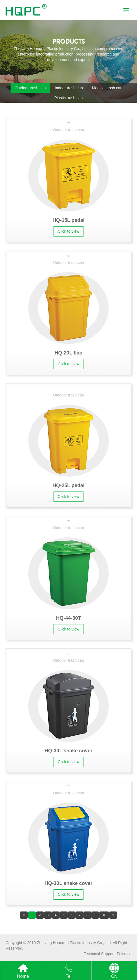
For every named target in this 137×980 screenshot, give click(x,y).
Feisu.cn (124, 954)
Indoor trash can (69, 88)
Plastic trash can (69, 98)
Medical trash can (107, 88)
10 (104, 915)
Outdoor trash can (30, 88)
